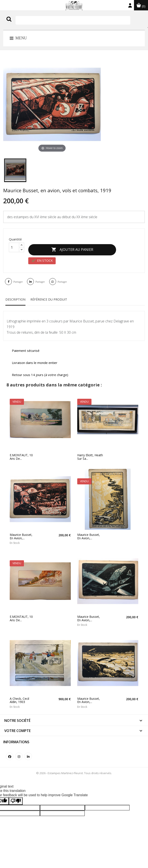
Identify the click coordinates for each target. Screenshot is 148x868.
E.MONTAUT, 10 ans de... (21, 454)
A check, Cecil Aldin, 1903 (19, 697)
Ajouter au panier (75, 248)
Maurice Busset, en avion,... (21, 533)
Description (15, 296)
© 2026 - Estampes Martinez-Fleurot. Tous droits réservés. (74, 770)
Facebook (10, 753)
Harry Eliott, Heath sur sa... (90, 454)
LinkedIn (28, 753)
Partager (18, 279)
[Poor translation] (16, 798)
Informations (16, 739)
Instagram (19, 753)
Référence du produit (49, 296)
